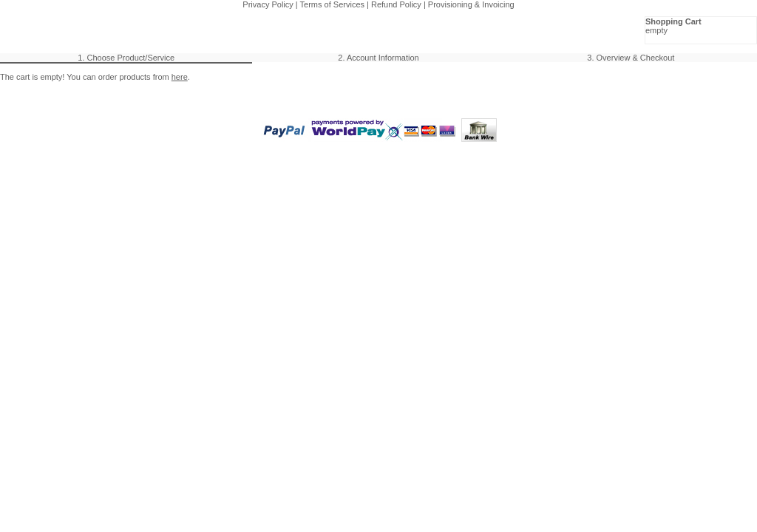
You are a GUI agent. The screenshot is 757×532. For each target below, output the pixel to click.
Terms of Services (332, 4)
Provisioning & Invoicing (471, 4)
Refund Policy (396, 4)
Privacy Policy (268, 4)
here (180, 77)
